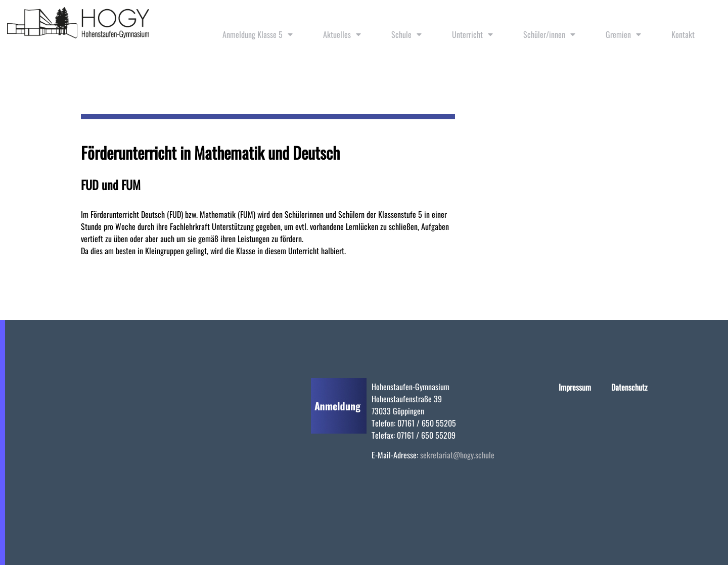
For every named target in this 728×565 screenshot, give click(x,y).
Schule (406, 34)
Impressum (575, 387)
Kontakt (683, 34)
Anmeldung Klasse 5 (258, 34)
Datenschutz (629, 387)
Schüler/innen (549, 34)
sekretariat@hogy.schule (457, 455)
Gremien (623, 34)
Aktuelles (342, 34)
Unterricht (472, 34)
